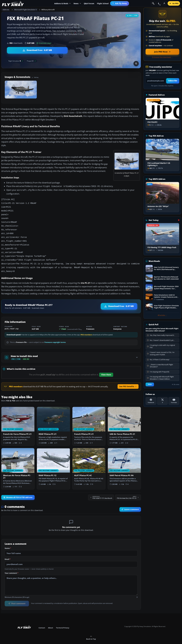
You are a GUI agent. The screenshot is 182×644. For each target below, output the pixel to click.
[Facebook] (151, 401)
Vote (150, 384)
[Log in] (164, 3)
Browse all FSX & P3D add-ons (18, 492)
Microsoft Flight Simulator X (26, 10)
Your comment (12, 568)
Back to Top (91, 632)
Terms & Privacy (63, 622)
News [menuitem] (77, 3)
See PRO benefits (128, 381)
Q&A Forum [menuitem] (89, 3)
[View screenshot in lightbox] (136, 64)
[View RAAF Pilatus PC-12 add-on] (53, 462)
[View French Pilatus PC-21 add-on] (89, 421)
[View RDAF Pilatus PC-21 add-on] (53, 421)
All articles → (162, 315)
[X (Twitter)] (162, 401)
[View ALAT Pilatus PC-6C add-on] (89, 462)
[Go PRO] (174, 3)
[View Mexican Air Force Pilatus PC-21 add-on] (18, 463)
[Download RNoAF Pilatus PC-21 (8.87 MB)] (37, 50)
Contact (42, 622)
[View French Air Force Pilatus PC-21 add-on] (18, 421)
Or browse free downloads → (162, 57)
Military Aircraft (48, 10)
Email (8, 554)
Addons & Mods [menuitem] (62, 3)
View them (106, 369)
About (51, 622)
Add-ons (6, 10)
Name (8, 543)
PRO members (86, 329)
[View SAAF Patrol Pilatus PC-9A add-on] (124, 462)
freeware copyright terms (55, 337)
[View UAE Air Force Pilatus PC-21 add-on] (124, 421)
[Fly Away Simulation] (13, 3)
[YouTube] (174, 401)
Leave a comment (130, 504)
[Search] (153, 3)
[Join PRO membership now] (162, 52)
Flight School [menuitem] (103, 3)
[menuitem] (120, 3)
